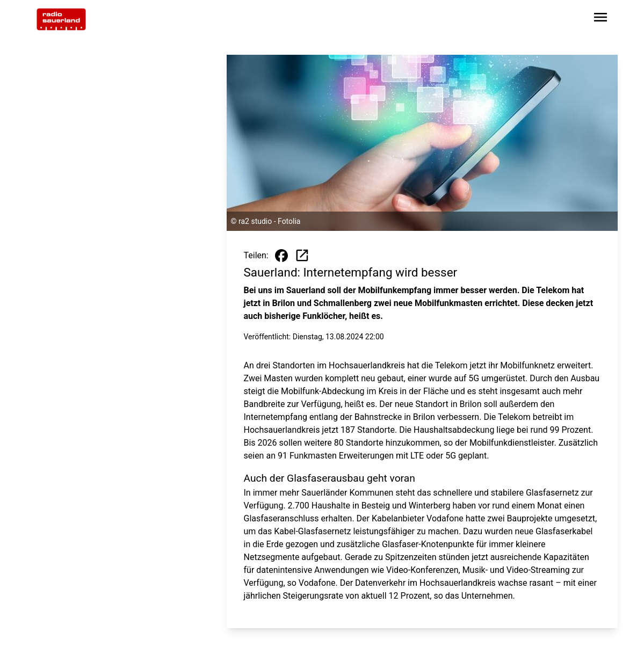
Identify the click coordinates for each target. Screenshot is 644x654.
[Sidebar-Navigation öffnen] (600, 19)
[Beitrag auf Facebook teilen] (281, 256)
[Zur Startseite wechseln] (61, 19)
